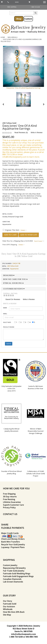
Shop (19, 19)
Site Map (7, 615)
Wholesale (8, 609)
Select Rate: (7, 322)
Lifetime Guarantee (12, 502)
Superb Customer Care (13, 505)
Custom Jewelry (10, 565)
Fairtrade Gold (10, 604)
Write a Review (37, 132)
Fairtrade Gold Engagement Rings (18, 576)
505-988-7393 (32, 637)
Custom (28, 19)
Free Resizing (9, 499)
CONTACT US (10, 514)
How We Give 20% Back (14, 612)
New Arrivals (12, 37)
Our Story (8, 601)
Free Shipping (9, 494)
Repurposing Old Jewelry (14, 568)
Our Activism (9, 607)
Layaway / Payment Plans (13, 547)
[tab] (23, 275)
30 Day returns (10, 497)
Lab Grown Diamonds (13, 582)
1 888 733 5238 (16, 637)
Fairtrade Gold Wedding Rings (17, 574)
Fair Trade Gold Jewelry (14, 571)
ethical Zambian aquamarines (27, 173)
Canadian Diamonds (12, 579)
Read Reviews (20, 132)
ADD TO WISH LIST (29, 235)
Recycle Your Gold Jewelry (13, 544)
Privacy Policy (9, 508)
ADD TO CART (10, 235)
